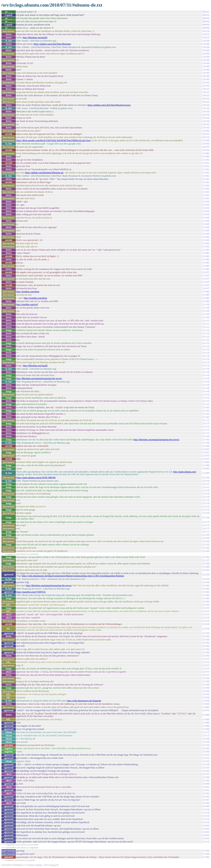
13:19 (206, 745)
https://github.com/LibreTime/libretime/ (52, 44)
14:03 (206, 838)
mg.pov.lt (55, 865)
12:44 (206, 582)
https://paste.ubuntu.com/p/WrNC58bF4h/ (36, 478)
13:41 (206, 787)
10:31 (206, 86)
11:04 (206, 218)
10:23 (206, 31)
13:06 (206, 707)
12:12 (206, 490)
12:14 (206, 494)
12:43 (206, 574)
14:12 (206, 842)
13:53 (206, 809)
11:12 (206, 330)
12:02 (206, 449)
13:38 (206, 777)
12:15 (206, 500)
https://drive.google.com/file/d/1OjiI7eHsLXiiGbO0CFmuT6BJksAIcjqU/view (53, 140)
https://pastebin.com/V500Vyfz (31, 592)
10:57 (206, 147)
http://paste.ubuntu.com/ (185, 472)
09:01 (206, 12)
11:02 (206, 173)
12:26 (206, 548)
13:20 (206, 748)
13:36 (206, 771)
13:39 (206, 780)
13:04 (206, 704)
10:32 (206, 95)
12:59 (206, 685)
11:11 (206, 321)
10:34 (206, 118)
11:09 (206, 301)
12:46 (206, 585)
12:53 (206, 621)
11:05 (206, 237)
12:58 (206, 678)
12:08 (206, 462)
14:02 (206, 826)
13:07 (206, 710)
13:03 (206, 694)
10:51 (206, 134)
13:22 (206, 761)
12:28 (206, 551)
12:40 (206, 567)
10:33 (206, 108)
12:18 (206, 535)
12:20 (206, 541)
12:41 (206, 570)
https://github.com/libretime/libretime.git (44, 173)
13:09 (206, 729)
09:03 (206, 15)
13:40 (206, 784)
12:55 (206, 633)
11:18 (206, 436)
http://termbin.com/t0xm (28, 292)
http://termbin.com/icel (27, 304)
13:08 (206, 715)
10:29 (206, 54)
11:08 (206, 292)
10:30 (206, 63)
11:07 (206, 272)
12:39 (206, 564)
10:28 (206, 41)
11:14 (206, 372)
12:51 (206, 608)
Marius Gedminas (36, 865)
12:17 (206, 522)
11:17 (206, 420)
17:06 (206, 857)
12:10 (206, 478)
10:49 (206, 131)
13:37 (206, 774)
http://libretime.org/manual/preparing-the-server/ (39, 378)
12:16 (206, 513)
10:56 (206, 140)
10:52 (206, 137)
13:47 (206, 800)
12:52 (206, 618)
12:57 (206, 659)
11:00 (206, 153)
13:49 (206, 803)
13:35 (206, 768)
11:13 (206, 356)
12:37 (206, 560)
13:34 (206, 764)
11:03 (206, 202)
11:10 (206, 304)
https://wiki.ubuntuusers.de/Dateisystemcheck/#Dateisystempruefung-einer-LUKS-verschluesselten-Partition (73, 576)
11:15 (206, 398)
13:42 (206, 793)
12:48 (206, 598)
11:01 (206, 160)
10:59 (206, 150)
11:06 (206, 253)
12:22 (206, 545)
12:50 (206, 605)
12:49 (206, 602)
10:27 (206, 34)
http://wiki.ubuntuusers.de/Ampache (84, 701)
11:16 (206, 407)
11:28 (206, 446)
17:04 (206, 851)
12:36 (206, 557)
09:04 (206, 21)
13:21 (206, 755)
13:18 (206, 739)
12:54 (206, 624)
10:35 (206, 124)
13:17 (206, 732)
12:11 (206, 484)
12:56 (206, 640)
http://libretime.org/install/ (35, 38)
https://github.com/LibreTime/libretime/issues (109, 105)
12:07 (206, 452)
